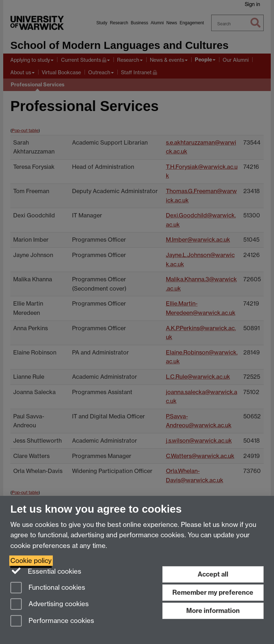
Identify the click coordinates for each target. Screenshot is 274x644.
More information (213, 611)
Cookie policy (31, 561)
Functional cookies (48, 588)
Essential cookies (46, 571)
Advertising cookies (50, 605)
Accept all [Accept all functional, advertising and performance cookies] (213, 574)
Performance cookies (52, 621)
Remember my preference (213, 592)
